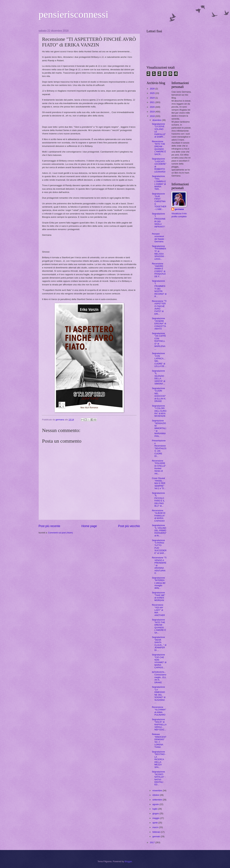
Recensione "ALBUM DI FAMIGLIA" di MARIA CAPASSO (159, 516)
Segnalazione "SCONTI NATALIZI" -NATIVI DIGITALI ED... (159, 778)
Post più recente (49, 526)
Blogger (128, 861)
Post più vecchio (129, 526)
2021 (153, 102)
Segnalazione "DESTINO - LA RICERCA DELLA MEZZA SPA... (159, 759)
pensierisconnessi (73, 14)
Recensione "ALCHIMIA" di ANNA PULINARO (159, 711)
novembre (157, 791)
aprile (155, 823)
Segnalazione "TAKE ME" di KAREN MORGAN (159, 596)
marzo (156, 827)
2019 (153, 112)
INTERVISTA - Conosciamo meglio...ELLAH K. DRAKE (159, 677)
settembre (157, 800)
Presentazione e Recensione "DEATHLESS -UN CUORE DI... (159, 448)
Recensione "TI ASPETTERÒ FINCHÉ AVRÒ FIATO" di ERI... (159, 307)
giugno (156, 813)
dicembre (157, 120)
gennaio (156, 836)
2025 (153, 93)
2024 (153, 98)
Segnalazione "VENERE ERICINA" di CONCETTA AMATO (159, 324)
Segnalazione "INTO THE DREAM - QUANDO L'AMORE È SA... (159, 626)
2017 (153, 842)
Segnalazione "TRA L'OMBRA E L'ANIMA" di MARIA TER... (159, 183)
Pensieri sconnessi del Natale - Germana (159, 238)
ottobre (156, 795)
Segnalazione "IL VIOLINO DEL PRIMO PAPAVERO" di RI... (159, 530)
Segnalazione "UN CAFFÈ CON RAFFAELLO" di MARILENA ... (159, 341)
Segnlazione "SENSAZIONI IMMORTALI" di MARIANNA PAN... (159, 428)
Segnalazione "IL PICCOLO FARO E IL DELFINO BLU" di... (158, 499)
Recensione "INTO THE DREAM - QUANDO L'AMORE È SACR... (159, 148)
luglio (155, 809)
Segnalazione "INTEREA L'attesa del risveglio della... (159, 583)
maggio (156, 818)
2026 (153, 89)
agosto (156, 804)
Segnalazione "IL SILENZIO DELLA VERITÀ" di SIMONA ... (159, 377)
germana (179, 209)
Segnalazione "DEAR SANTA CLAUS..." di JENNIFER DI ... (159, 644)
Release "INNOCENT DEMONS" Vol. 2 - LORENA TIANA (159, 741)
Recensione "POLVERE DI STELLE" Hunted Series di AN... (159, 467)
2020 (153, 107)
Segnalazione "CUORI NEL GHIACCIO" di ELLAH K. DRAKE (159, 395)
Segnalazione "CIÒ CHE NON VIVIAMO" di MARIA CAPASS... (159, 661)
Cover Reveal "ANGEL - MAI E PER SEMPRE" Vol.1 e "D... (159, 483)
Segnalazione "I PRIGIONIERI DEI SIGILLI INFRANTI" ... (159, 221)
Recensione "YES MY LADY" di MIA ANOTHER (158, 610)
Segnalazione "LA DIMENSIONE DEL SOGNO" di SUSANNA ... (159, 695)
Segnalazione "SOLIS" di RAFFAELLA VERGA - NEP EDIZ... (159, 725)
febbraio (157, 832)
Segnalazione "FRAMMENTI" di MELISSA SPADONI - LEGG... (159, 253)
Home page (89, 526)
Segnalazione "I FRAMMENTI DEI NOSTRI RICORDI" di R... (159, 289)
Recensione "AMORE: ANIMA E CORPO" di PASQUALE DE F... (159, 270)
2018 (153, 116)
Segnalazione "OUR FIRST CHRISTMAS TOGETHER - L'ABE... (159, 201)
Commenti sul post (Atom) (60, 533)
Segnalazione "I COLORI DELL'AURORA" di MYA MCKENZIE (159, 411)
